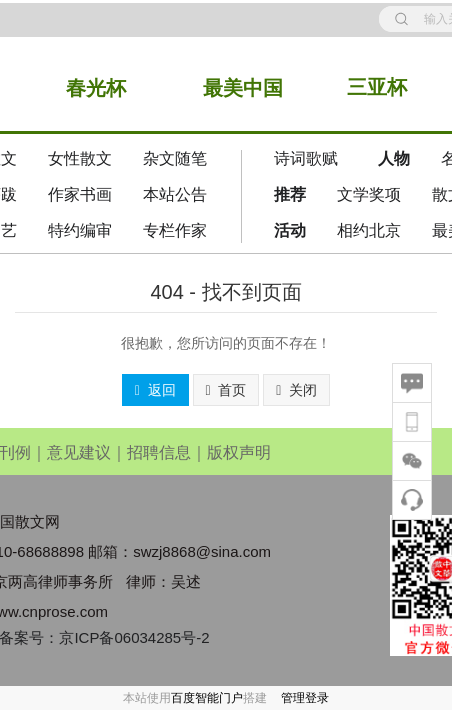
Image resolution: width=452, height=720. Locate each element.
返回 (155, 390)
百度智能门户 (207, 698)
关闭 (296, 390)
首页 (226, 390)
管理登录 (305, 698)
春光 (86, 88)
